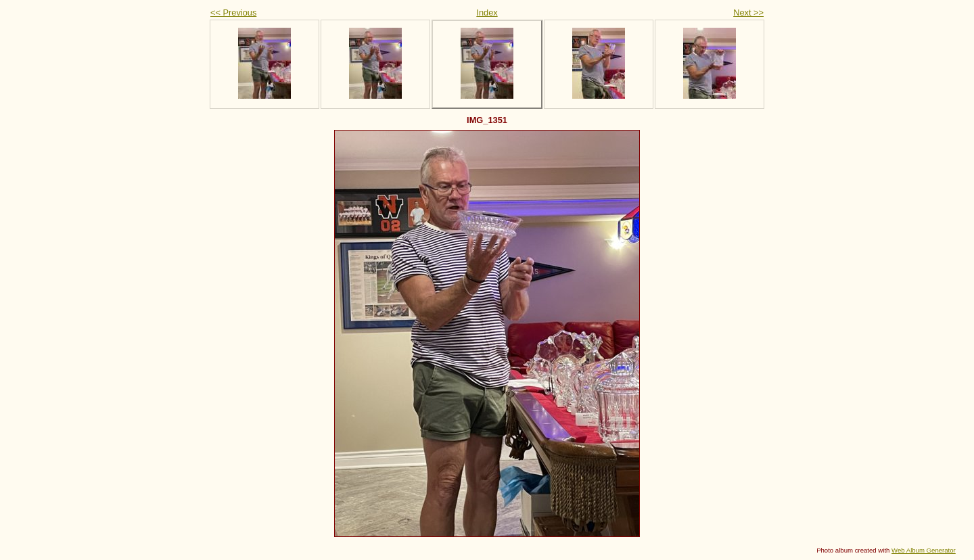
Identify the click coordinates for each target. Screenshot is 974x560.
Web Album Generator (924, 550)
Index (487, 13)
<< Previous (233, 13)
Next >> (748, 13)
